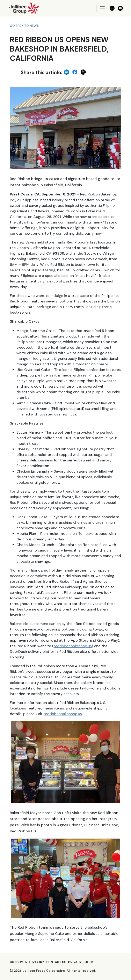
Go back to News (24, 26)
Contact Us (56, 962)
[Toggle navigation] (102, 8)
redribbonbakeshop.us (73, 646)
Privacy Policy (81, 962)
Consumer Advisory (27, 962)
